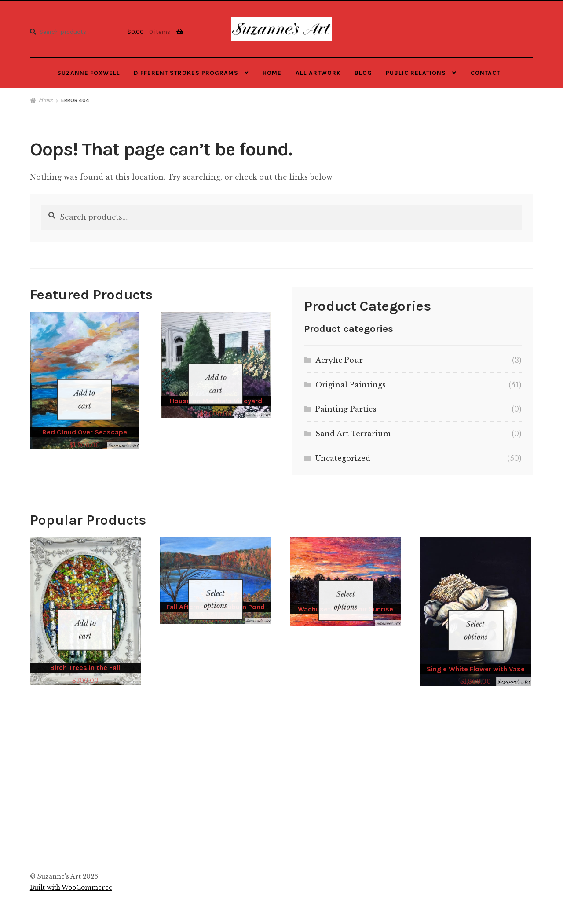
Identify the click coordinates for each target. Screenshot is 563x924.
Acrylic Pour (339, 360)
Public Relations (416, 73)
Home (272, 73)
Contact (485, 73)
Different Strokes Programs (186, 73)
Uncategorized (343, 458)
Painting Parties (346, 409)
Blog (363, 73)
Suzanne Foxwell (89, 73)
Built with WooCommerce (71, 876)
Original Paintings (351, 385)
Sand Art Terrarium (353, 434)
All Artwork (318, 73)
